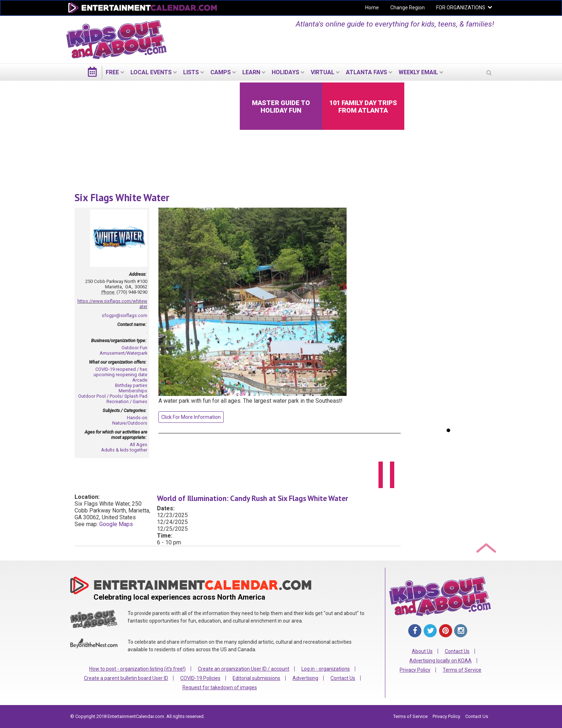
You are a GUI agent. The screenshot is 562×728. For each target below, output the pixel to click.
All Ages (139, 445)
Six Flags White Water (122, 197)
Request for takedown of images (220, 687)
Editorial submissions (256, 678)
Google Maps (116, 524)
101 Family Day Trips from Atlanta (363, 107)
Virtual (323, 72)
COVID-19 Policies (200, 678)
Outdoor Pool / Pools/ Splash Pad (113, 396)
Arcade (140, 380)
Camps (221, 72)
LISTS (191, 72)
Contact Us (343, 678)
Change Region (408, 8)
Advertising (305, 678)
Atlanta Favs (366, 72)
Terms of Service (462, 670)
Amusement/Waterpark (123, 353)
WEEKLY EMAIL (418, 72)
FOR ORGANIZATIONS (461, 8)
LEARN (251, 72)
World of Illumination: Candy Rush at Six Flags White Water (253, 498)
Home (372, 8)
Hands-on (137, 418)
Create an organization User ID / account (244, 669)
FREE (112, 72)
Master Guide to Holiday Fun (281, 107)
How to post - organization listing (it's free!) (137, 669)
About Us (422, 651)
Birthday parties (131, 385)
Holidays (285, 72)
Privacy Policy (415, 670)
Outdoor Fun (134, 348)
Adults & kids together (124, 450)
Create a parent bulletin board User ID (126, 678)
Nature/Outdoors (130, 423)
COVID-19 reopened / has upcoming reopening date (120, 372)
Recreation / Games (127, 401)
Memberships (133, 391)
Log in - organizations (326, 669)
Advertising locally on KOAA (440, 661)
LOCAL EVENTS (151, 72)
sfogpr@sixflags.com (125, 315)
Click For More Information (191, 417)
